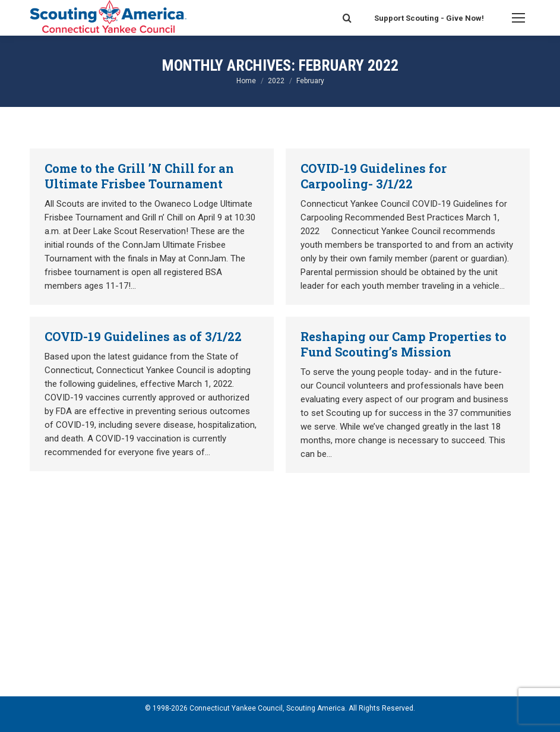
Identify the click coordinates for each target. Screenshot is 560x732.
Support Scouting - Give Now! (429, 18)
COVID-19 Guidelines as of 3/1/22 (143, 336)
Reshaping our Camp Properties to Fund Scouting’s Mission (404, 344)
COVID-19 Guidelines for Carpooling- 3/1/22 (374, 176)
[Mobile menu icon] (518, 18)
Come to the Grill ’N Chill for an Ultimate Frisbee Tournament (139, 176)
